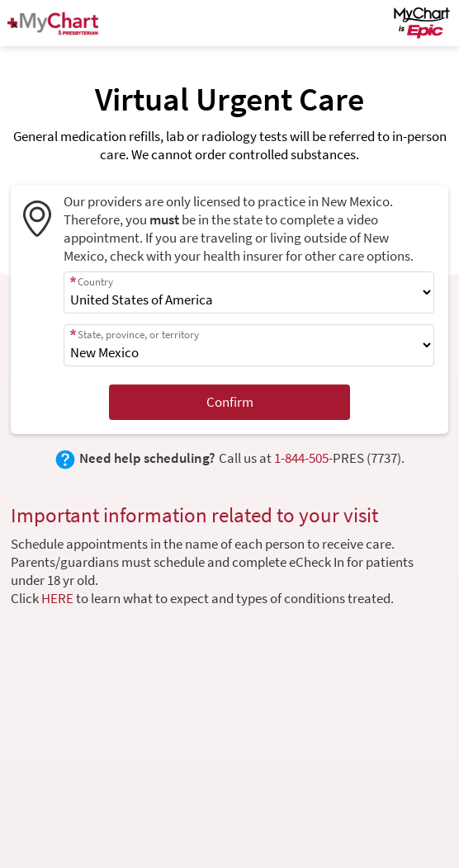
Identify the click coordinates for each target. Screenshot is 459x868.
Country (95, 282)
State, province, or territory (138, 335)
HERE (57, 598)
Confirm (230, 402)
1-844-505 (301, 458)
